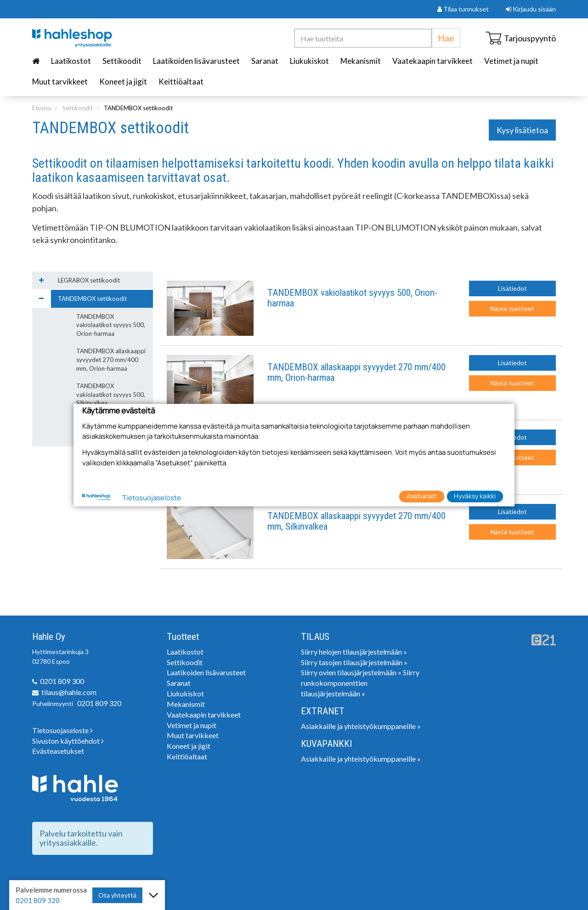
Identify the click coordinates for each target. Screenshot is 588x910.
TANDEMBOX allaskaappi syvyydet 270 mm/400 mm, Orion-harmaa (356, 373)
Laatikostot (71, 61)
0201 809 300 (62, 681)
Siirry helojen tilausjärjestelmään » (354, 652)
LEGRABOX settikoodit (89, 280)
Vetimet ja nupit (511, 61)
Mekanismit (361, 61)
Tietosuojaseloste (62, 730)
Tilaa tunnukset (463, 9)
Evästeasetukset (58, 751)
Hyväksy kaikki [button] (475, 496)
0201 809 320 (99, 703)
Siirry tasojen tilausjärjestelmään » (354, 662)
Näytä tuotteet (512, 308)
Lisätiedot (512, 288)
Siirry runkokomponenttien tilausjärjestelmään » (360, 683)
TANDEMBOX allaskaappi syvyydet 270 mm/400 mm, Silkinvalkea (356, 521)
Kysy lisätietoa (522, 130)
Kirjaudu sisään (531, 9)
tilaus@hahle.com (69, 692)
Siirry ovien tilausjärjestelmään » (351, 672)
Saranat (265, 61)
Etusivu (42, 108)
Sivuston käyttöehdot (68, 741)
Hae (446, 38)
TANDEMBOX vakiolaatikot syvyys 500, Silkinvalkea (111, 394)
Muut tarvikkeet (60, 82)
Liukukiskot (309, 61)
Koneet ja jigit (123, 82)
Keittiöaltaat (181, 82)
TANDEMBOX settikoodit (138, 108)
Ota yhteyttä (117, 895)
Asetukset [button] (422, 496)
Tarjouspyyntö (521, 38)
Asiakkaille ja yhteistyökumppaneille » (361, 726)
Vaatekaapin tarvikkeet (433, 61)
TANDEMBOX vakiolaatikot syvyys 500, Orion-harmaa (352, 298)
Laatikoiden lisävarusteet (196, 61)
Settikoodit (122, 61)
